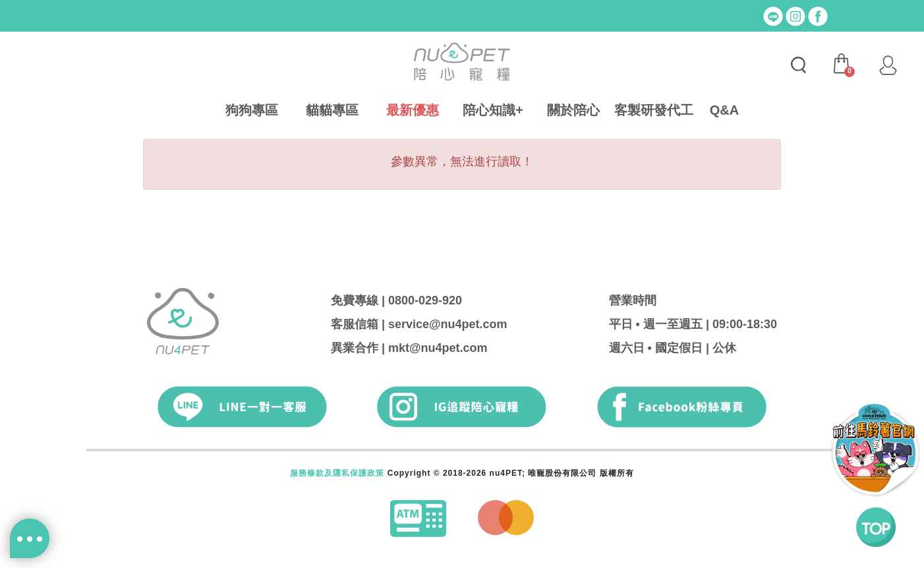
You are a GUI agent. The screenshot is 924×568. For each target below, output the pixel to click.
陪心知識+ (493, 110)
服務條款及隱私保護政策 (337, 473)
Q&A (724, 110)
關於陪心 (573, 110)
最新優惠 (413, 110)
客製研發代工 (654, 110)
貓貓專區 (332, 110)
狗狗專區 (252, 110)
